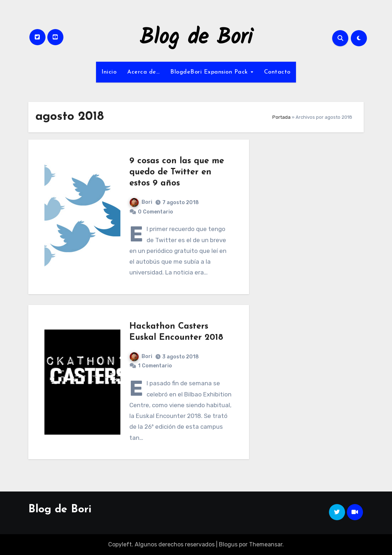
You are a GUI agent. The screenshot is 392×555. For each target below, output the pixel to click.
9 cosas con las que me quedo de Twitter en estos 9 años (177, 172)
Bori (141, 202)
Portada (281, 117)
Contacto (277, 72)
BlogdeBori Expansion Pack (210, 72)
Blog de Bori (196, 38)
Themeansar (266, 544)
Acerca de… (143, 72)
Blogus (228, 544)
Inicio (109, 72)
